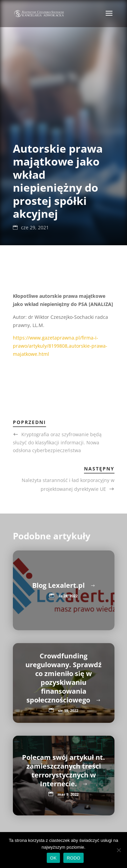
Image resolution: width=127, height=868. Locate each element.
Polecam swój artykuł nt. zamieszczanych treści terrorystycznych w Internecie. (63, 770)
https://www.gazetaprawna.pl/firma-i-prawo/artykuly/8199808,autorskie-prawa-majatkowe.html (60, 346)
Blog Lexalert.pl (59, 585)
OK (53, 858)
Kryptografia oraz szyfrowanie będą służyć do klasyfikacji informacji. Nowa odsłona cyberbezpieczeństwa (57, 442)
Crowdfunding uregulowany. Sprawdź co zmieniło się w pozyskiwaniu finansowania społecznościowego (63, 678)
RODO (73, 858)
